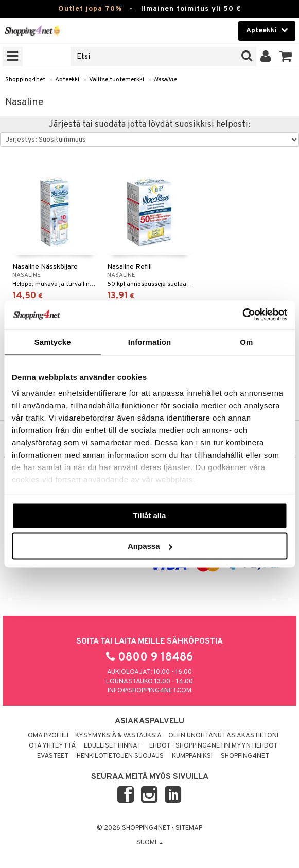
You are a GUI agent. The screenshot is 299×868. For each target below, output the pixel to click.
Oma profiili (48, 736)
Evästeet (53, 756)
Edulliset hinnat (112, 746)
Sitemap (189, 828)
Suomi (150, 843)
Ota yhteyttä (52, 746)
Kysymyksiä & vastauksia (118, 736)
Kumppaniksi (192, 756)
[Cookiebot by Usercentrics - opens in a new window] (242, 315)
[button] (286, 57)
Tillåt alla (150, 515)
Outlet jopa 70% (90, 9)
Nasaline (165, 80)
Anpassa (150, 546)
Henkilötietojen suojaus (120, 756)
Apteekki (67, 80)
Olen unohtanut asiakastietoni (223, 736)
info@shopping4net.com (150, 691)
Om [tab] (246, 342)
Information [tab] (150, 342)
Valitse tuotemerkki (117, 80)
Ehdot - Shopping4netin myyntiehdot (213, 746)
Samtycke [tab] (53, 342)
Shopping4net (25, 80)
